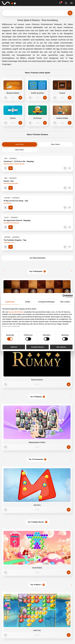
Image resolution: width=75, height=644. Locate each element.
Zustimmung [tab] (10, 302)
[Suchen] (70, 13)
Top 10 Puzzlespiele (36, 459)
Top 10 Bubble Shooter (36, 522)
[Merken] (65, 168)
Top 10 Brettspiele (36, 271)
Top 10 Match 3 (36, 585)
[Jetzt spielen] (69, 384)
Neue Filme (20, 144)
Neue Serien (56, 144)
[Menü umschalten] (71, 3)
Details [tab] (28, 302)
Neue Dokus (20, 150)
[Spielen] (20, 98)
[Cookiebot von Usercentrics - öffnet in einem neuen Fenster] (64, 296)
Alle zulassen (61, 347)
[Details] (70, 168)
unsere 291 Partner (16, 312)
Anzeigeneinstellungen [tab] (46, 302)
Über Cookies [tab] (65, 302)
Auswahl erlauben (37, 347)
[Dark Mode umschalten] (66, 3)
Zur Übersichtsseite (38, 258)
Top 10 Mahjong (36, 397)
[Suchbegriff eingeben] (37, 13)
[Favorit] (5, 98)
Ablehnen (14, 347)
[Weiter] (71, 271)
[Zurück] (4, 271)
